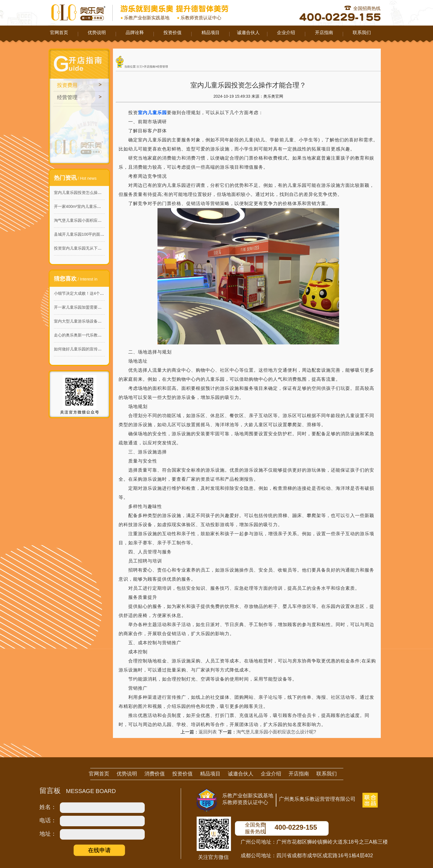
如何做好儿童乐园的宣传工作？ (82, 349)
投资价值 (173, 33)
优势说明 (97, 33)
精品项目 (211, 33)
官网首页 (59, 33)
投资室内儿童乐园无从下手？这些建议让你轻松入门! (100, 248)
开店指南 (324, 33)
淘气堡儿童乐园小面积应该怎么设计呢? (89, 220)
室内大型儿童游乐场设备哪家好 (82, 321)
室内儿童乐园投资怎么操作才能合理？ (88, 193)
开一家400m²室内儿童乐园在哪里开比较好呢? (94, 206)
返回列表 (208, 732)
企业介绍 (286, 33)
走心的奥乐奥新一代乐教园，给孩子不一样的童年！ (100, 335)
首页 (139, 67)
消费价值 (155, 774)
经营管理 (67, 97)
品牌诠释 (135, 33)
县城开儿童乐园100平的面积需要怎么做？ (91, 234)
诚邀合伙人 (248, 33)
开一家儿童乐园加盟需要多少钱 (82, 307)
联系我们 (362, 33)
